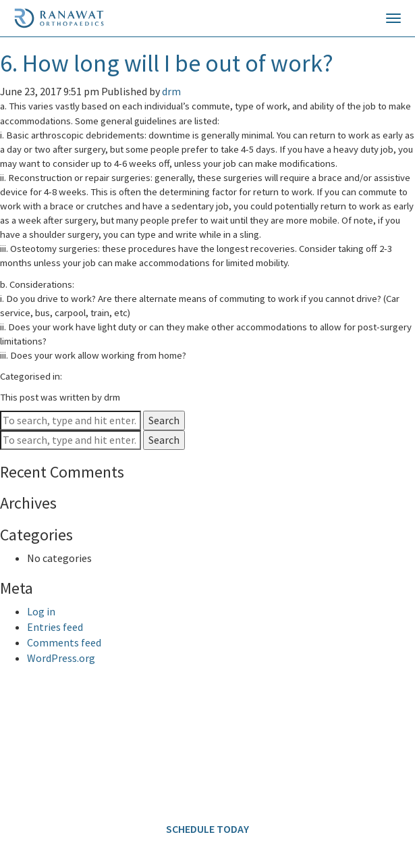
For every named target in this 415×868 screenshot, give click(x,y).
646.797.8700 (102, 736)
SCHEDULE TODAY (207, 829)
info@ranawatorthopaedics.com (78, 786)
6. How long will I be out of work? (167, 63)
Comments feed (64, 642)
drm (171, 91)
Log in (41, 611)
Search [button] (164, 420)
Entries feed (55, 627)
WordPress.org (61, 658)
